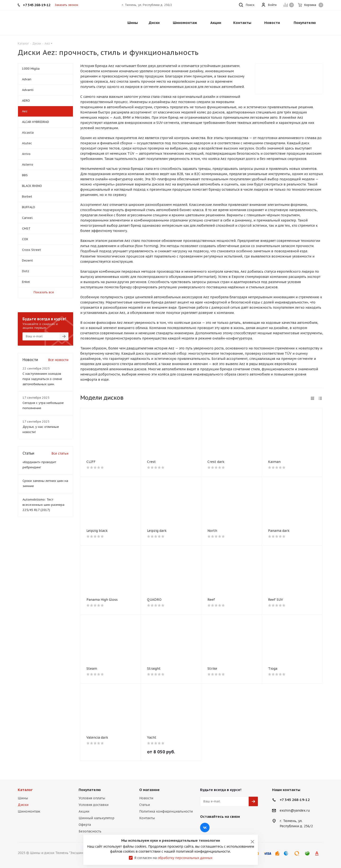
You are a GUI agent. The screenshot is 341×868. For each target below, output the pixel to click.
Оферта (85, 825)
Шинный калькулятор (96, 818)
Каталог (25, 790)
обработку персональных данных (185, 858)
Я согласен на (173, 858)
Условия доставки (94, 805)
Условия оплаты (92, 798)
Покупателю (90, 790)
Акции (84, 811)
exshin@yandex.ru (295, 810)
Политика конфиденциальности (166, 811)
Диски (23, 805)
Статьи (145, 805)
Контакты (147, 818)
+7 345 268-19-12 (295, 800)
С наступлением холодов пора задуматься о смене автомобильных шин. (42, 379)
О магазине (149, 790)
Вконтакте (205, 827)
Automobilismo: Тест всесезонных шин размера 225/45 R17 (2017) (43, 505)
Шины (23, 798)
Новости (146, 798)
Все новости (58, 360)
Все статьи (60, 453)
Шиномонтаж (29, 811)
